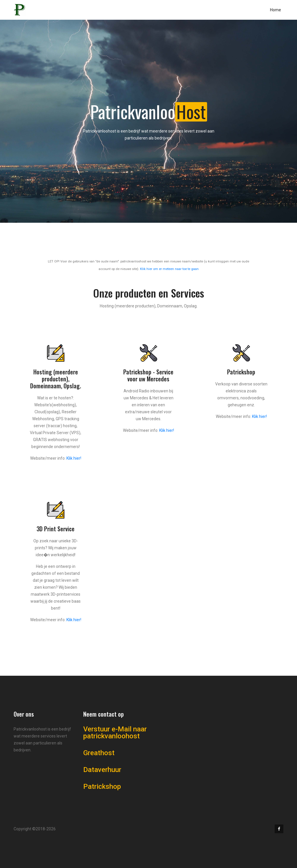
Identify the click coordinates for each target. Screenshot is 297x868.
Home (276, 10)
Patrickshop (102, 787)
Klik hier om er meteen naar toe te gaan (169, 269)
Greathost (99, 753)
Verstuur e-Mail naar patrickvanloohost (115, 733)
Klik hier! (74, 458)
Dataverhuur (102, 770)
